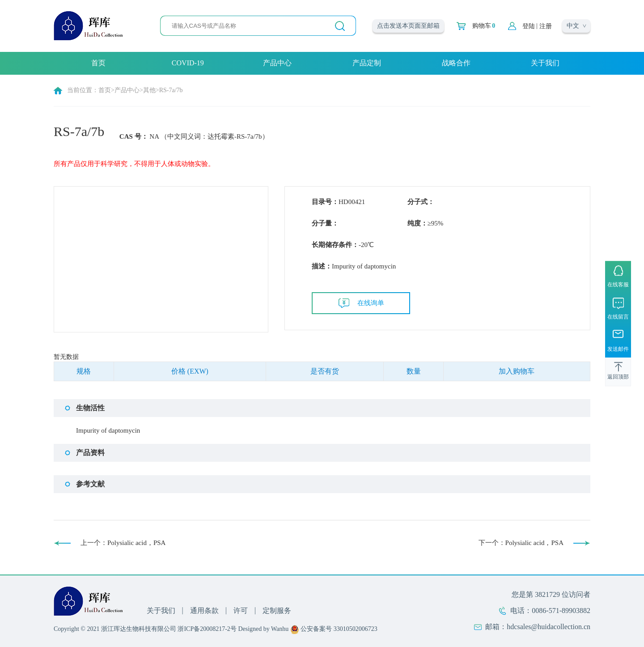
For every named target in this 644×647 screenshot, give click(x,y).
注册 (546, 26)
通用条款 (204, 611)
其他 (149, 90)
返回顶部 (618, 377)
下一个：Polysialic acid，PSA (521, 543)
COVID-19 (188, 63)
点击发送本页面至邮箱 (408, 26)
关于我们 (545, 63)
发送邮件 (618, 349)
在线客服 (618, 285)
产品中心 (277, 63)
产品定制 (367, 63)
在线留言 (618, 317)
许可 (241, 611)
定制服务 (277, 611)
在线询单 (371, 303)
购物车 (484, 26)
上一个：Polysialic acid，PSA (123, 543)
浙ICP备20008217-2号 (207, 629)
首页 (98, 63)
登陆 (529, 26)
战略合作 (456, 63)
